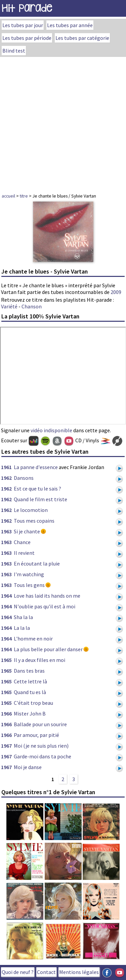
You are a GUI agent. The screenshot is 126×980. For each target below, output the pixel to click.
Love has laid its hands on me (47, 596)
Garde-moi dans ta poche (43, 756)
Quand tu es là (30, 692)
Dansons (24, 478)
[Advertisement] (63, 123)
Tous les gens (29, 585)
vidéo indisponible (51, 430)
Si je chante (27, 531)
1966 (6, 713)
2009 (116, 292)
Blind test (14, 51)
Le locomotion (31, 510)
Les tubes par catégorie (82, 38)
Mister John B (30, 713)
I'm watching (29, 574)
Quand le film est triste (40, 499)
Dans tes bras (29, 671)
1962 (6, 478)
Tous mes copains (34, 521)
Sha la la (23, 617)
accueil (8, 196)
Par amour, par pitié (36, 735)
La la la (22, 628)
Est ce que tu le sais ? (37, 488)
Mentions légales (79, 972)
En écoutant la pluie (37, 563)
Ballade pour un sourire (40, 724)
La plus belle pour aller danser (48, 649)
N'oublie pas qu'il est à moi (45, 606)
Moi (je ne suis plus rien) (41, 746)
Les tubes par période (27, 38)
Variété (9, 306)
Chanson (32, 306)
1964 (6, 596)
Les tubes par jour (23, 25)
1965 (6, 660)
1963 (6, 531)
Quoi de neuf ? (18, 972)
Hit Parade (27, 8)
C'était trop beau (33, 703)
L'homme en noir (33, 638)
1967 (6, 746)
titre (24, 196)
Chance (22, 542)
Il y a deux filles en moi (39, 660)
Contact (46, 972)
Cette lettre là (30, 681)
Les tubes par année (70, 25)
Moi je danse (28, 767)
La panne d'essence (36, 467)
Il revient (24, 553)
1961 (6, 467)
